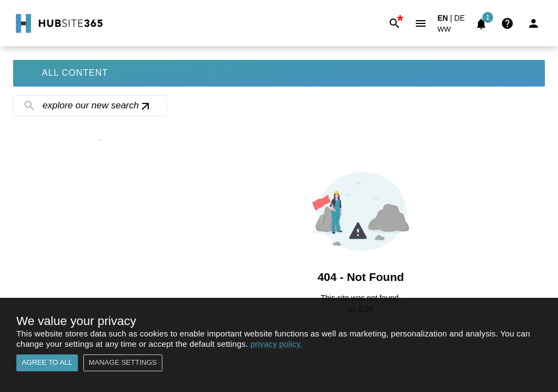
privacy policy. (277, 344)
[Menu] (421, 23)
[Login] (533, 23)
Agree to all (47, 363)
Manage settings (123, 363)
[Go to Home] (58, 23)
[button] (451, 31)
